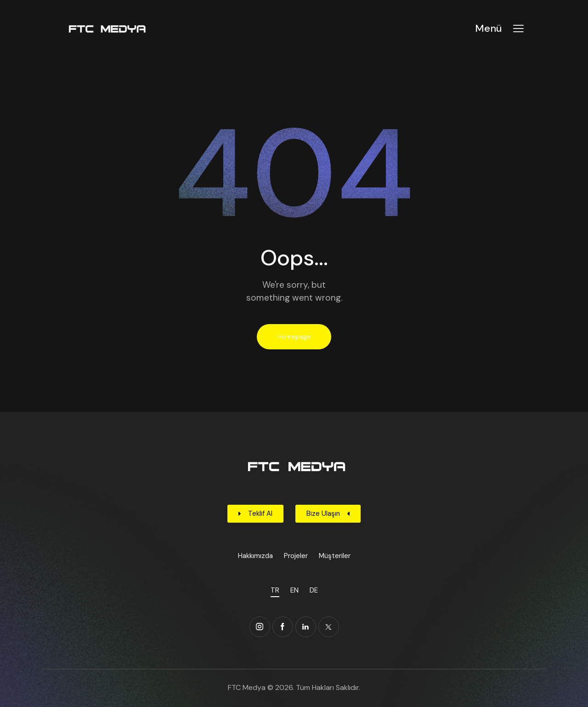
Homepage (294, 336)
